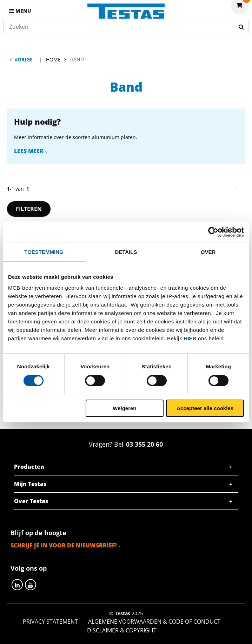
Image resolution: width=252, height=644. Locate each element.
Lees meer (29, 151)
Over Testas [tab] (31, 501)
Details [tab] (126, 252)
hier (190, 338)
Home (53, 60)
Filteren (29, 209)
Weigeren (124, 408)
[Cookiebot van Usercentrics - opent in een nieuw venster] (213, 232)
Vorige (24, 60)
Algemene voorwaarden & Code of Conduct (154, 622)
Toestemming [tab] (44, 252)
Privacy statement (50, 622)
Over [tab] (208, 252)
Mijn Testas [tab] (30, 484)
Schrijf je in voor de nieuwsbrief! (64, 545)
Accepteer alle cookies (205, 408)
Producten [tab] (29, 467)
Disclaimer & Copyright (122, 630)
